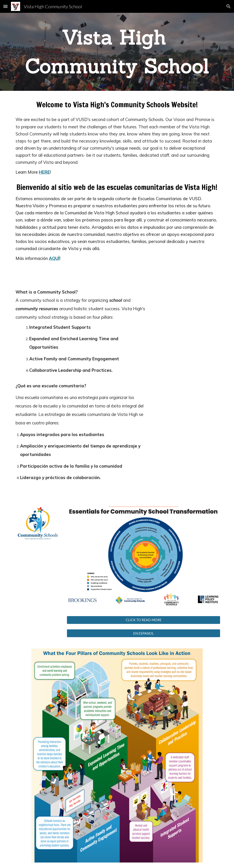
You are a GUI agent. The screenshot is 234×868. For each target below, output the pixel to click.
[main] (117, 52)
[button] (5, 6)
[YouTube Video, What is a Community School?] (188, 325)
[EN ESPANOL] (144, 633)
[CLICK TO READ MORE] (144, 620)
